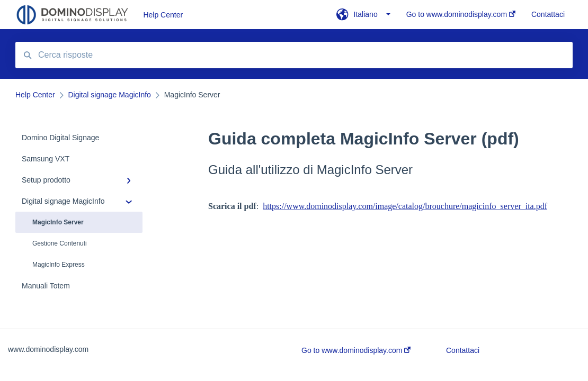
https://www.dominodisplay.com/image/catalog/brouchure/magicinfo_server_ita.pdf (405, 206)
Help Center (163, 15)
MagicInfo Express (59, 265)
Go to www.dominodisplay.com (356, 350)
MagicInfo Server (58, 222)
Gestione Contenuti (60, 243)
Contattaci (463, 350)
